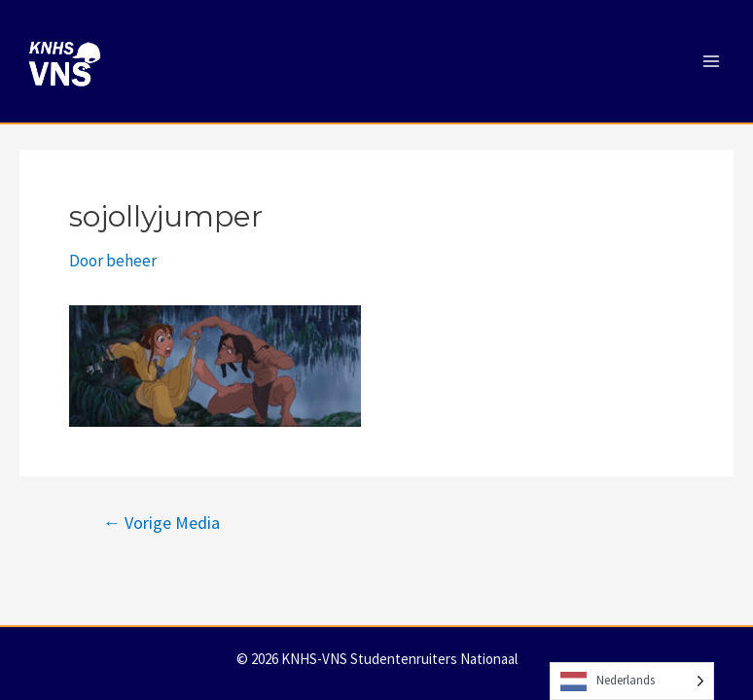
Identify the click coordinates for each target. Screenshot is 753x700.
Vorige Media (161, 523)
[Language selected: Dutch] (632, 681)
